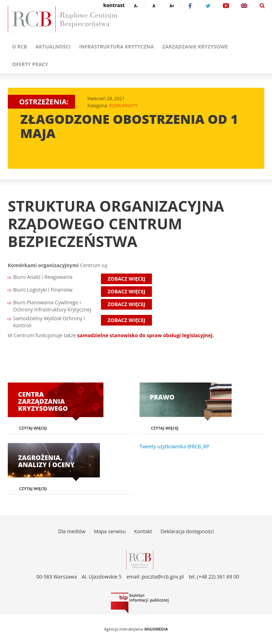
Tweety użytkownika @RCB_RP (174, 446)
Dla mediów (72, 531)
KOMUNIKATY (124, 105)
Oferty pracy (30, 64)
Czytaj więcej (33, 428)
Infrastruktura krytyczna (116, 47)
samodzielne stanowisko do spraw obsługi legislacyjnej (145, 335)
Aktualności (53, 47)
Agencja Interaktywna (124, 629)
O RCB (19, 47)
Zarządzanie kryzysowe (195, 47)
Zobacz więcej (126, 279)
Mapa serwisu (110, 531)
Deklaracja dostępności (187, 531)
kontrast (114, 5)
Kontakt (143, 531)
